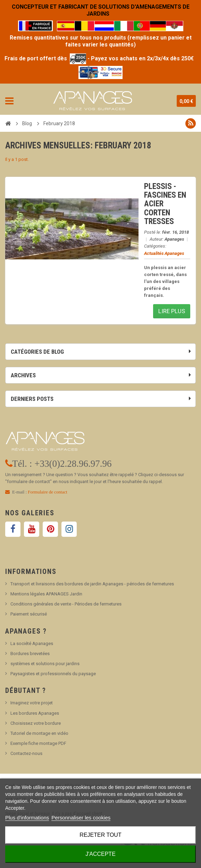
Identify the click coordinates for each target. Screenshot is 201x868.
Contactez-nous (26, 753)
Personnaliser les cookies (81, 818)
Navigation (9, 101)
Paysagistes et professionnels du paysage (53, 674)
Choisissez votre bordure (36, 723)
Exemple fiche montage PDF (38, 743)
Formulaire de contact (48, 492)
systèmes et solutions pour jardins (45, 664)
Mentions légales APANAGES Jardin (46, 594)
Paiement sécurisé (29, 614)
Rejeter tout (100, 835)
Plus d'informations (27, 818)
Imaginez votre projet (32, 703)
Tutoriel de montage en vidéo (39, 733)
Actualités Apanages (164, 253)
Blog (27, 123)
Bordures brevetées (30, 654)
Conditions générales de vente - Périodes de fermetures (66, 604)
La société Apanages (32, 643)
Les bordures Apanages (35, 713)
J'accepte (100, 854)
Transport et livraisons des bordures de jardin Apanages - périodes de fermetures (92, 584)
